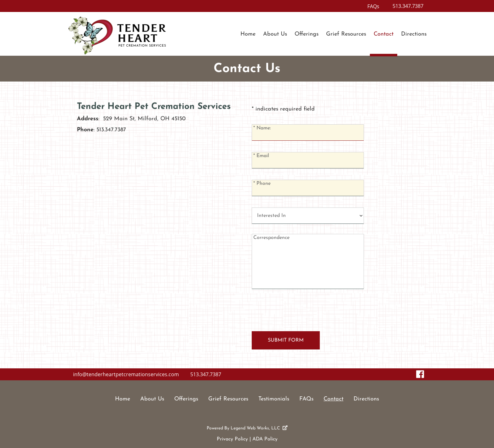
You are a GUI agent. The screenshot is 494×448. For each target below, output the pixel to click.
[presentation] (300, 313)
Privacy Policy (232, 439)
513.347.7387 (408, 6)
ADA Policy (265, 439)
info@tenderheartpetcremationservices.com (126, 374)
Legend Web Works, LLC (259, 428)
